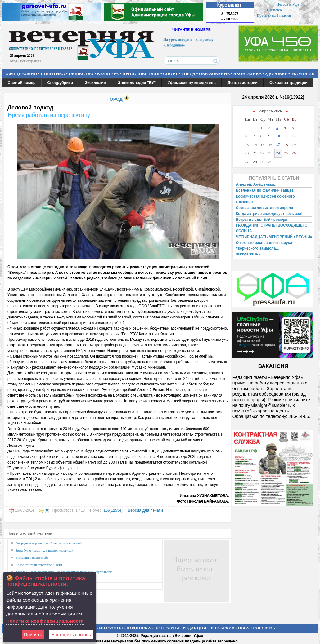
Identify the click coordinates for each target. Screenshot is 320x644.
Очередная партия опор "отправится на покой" (49, 543)
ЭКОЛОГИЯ (303, 74)
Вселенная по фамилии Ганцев (265, 190)
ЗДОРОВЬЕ (276, 74)
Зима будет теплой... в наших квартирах (44, 550)
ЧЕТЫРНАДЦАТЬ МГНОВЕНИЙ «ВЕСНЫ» (274, 237)
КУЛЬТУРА (108, 74)
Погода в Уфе (288, 4)
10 (278, 136)
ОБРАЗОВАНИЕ (214, 74)
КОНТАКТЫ (167, 628)
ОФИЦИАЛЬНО (21, 74)
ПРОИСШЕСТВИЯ (141, 74)
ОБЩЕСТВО (81, 74)
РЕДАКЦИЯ (194, 628)
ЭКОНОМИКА (248, 74)
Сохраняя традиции (288, 83)
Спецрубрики (60, 83)
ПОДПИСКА (139, 628)
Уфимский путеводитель (192, 83)
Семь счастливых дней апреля (265, 208)
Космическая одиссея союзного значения (265, 199)
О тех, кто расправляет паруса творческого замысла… (264, 246)
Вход (14, 61)
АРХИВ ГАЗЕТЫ (107, 628)
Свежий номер (22, 83)
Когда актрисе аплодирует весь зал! (269, 214)
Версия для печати (145, 510)
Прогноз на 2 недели (274, 16)
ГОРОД (188, 74)
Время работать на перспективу (49, 115)
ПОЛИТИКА (53, 74)
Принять (33, 635)
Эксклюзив (95, 83)
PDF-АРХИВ (223, 628)
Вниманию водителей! (32, 557)
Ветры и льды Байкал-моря (262, 220)
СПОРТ (170, 74)
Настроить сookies (71, 635)
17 (278, 144)
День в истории (243, 83)
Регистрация (31, 61)
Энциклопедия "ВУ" (137, 83)
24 (278, 153)
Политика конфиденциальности (45, 621)
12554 (116, 510)
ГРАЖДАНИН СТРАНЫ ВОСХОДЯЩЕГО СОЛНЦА (272, 228)
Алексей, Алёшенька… (257, 184)
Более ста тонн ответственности (39, 565)
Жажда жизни (248, 254)
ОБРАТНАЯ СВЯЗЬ (257, 628)
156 (107, 510)
